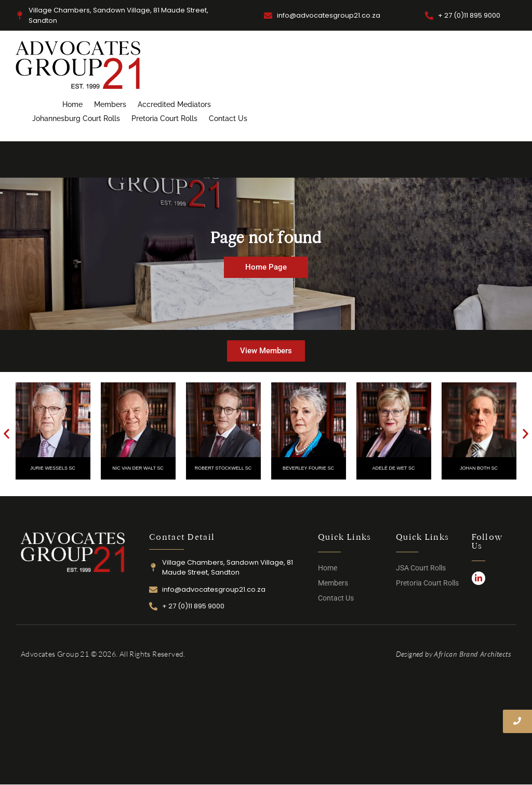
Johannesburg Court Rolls (76, 118)
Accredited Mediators (174, 104)
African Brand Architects (473, 654)
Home (72, 104)
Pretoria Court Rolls (164, 118)
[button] (6, 434)
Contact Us (228, 118)
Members (110, 104)
